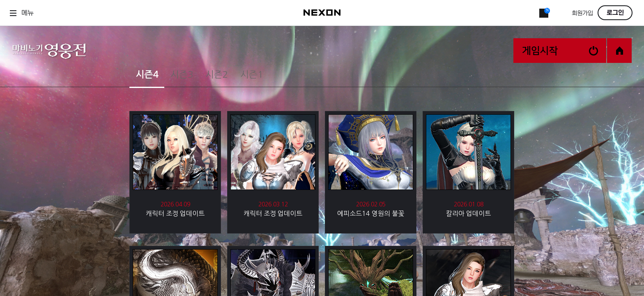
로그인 (615, 13)
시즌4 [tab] (147, 74)
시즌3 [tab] (182, 74)
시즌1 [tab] (252, 74)
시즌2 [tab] (217, 74)
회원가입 (582, 13)
